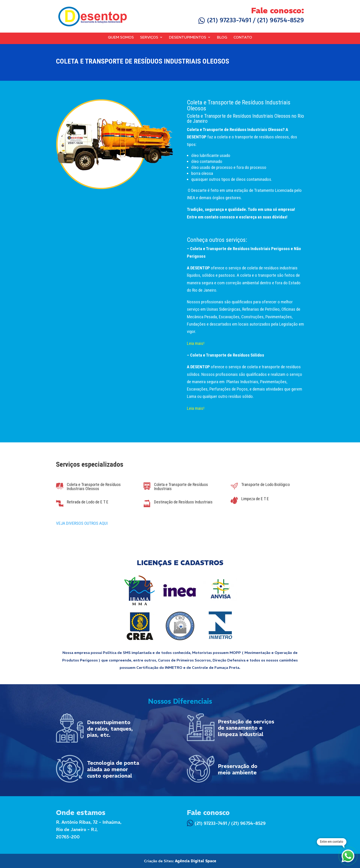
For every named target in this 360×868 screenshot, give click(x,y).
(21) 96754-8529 (280, 20)
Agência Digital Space (196, 861)
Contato (243, 37)
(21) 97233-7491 (225, 20)
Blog (222, 37)
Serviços (149, 37)
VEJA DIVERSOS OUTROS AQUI (82, 523)
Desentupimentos (188, 37)
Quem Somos (121, 37)
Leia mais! (196, 343)
